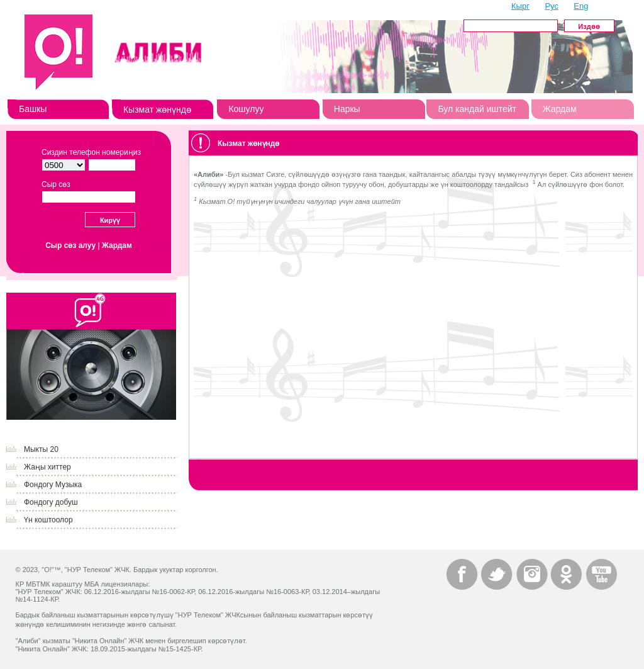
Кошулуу (246, 109)
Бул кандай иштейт (477, 109)
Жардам (560, 109)
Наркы (347, 109)
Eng (581, 6)
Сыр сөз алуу (70, 245)
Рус (552, 6)
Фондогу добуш (51, 502)
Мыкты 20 (41, 449)
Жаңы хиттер (47, 467)
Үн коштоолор (48, 520)
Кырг (520, 6)
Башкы (33, 109)
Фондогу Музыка (53, 485)
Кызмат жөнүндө (157, 110)
